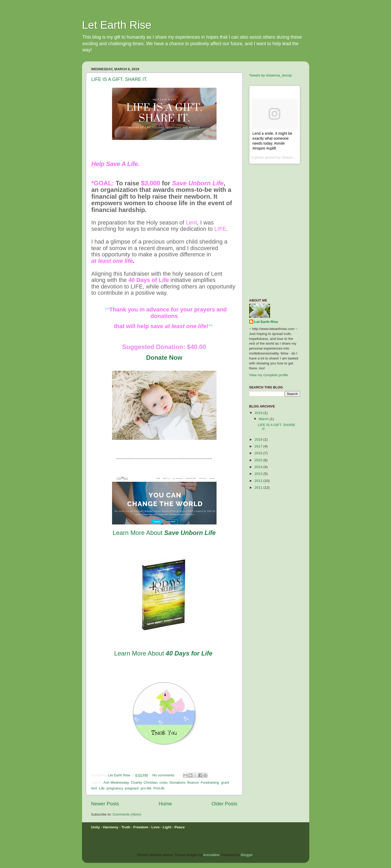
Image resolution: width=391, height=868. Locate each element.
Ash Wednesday (116, 783)
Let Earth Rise (117, 25)
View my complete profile (269, 375)
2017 (259, 446)
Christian (151, 783)
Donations (177, 783)
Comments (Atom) (127, 814)
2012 (259, 481)
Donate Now (164, 358)
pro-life (146, 788)
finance (193, 783)
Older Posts (224, 804)
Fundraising (210, 783)
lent (94, 788)
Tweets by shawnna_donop (271, 75)
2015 (259, 460)
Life (102, 788)
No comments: (164, 775)
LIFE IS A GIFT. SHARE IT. (119, 79)
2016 (259, 453)
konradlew (211, 855)
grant (225, 783)
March (264, 419)
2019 (259, 413)
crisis (164, 783)
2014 (259, 467)
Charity (136, 783)
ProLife (159, 788)
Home (165, 804)
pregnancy (115, 788)
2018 (259, 439)
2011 (259, 488)
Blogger (247, 855)
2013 (259, 474)
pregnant (132, 788)
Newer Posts (105, 804)
